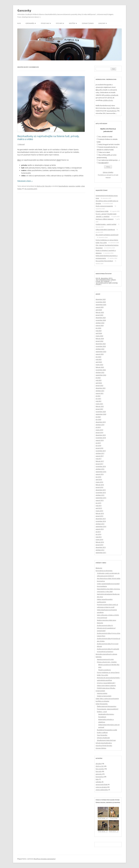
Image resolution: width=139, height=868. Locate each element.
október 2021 (100, 391)
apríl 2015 (99, 508)
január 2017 (99, 464)
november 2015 (101, 493)
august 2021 (100, 393)
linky (97, 779)
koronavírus (100, 777)
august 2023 (100, 354)
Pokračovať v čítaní (25, 181)
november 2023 (101, 346)
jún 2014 (98, 534)
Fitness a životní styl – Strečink (107, 662)
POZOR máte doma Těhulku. (106, 688)
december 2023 (101, 344)
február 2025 (100, 312)
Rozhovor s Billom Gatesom (105, 219)
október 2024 (100, 323)
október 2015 (100, 495)
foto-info (48, 186)
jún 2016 (98, 477)
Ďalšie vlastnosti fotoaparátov (107, 706)
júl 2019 (98, 427)
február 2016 (100, 485)
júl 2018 (98, 443)
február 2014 (100, 542)
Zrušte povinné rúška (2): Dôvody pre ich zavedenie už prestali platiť (106, 628)
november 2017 (101, 451)
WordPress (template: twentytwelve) (45, 859)
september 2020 (101, 414)
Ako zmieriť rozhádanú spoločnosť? (107, 235)
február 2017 (100, 461)
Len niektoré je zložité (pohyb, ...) (109, 160)
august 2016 (100, 474)
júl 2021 (98, 396)
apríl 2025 (99, 310)
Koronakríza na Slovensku (104, 571)
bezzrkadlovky (63, 186)
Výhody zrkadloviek (103, 738)
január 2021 (99, 409)
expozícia (72, 186)
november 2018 (101, 438)
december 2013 (101, 547)
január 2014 (99, 545)
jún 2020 (98, 419)
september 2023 (101, 352)
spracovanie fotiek (102, 784)
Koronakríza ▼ (31, 23)
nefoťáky (99, 782)
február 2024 (100, 338)
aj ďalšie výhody (108, 100)
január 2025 (99, 315)
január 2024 (99, 341)
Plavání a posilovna (104, 670)
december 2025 (101, 299)
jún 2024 (98, 328)
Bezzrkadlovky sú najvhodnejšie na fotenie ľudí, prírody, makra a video (48, 137)
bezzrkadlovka (112, 111)
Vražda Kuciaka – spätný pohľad (106, 224)
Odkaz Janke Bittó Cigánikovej (105, 230)
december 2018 (101, 435)
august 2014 (100, 529)
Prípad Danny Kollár (102, 211)
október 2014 (100, 524)
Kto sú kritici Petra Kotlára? (104, 261)
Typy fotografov (102, 735)
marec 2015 (99, 511)
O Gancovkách (100, 691)
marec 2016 (99, 482)
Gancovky (24, 10)
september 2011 (101, 553)
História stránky (102, 693)
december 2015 (101, 490)
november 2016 (101, 466)
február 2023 (100, 367)
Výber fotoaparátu (102, 704)
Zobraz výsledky (108, 172)
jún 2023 (98, 357)
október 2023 (100, 349)
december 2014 (101, 519)
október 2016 (100, 469)
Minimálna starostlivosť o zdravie (106, 654)
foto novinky (100, 769)
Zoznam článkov (88, 23)
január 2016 (99, 487)
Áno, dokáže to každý (105, 137)
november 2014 (101, 521)
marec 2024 (99, 336)
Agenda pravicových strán (105, 659)
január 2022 (99, 385)
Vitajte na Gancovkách (104, 696)
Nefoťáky (99, 657)
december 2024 (101, 318)
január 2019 (99, 432)
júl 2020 (98, 417)
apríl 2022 (99, 383)
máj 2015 (99, 506)
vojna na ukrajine (101, 787)
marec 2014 (99, 540)
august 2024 (100, 325)
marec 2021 (99, 404)
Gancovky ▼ (103, 23)
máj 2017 (99, 459)
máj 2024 (99, 331)
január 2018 (99, 448)
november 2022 (101, 370)
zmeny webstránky (102, 790)
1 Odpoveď (21, 144)
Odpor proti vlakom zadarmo (106, 685)
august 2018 (100, 440)
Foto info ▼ (60, 23)
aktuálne (98, 764)
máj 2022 (99, 380)
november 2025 (101, 302)
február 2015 (100, 513)
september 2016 (101, 472)
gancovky (99, 774)
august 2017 (100, 456)
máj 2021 (99, 401)
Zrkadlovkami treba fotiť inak (106, 740)
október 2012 (100, 550)
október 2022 (100, 372)
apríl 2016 (99, 479)
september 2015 (101, 498)
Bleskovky (99, 568)
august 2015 (100, 500)
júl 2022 (98, 378)
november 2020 (101, 412)
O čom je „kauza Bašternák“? (106, 683)
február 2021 (100, 406)
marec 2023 (99, 365)
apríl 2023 (99, 362)
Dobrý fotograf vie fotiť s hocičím (109, 144)
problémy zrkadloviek (111, 95)
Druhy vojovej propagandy (104, 206)
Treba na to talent (104, 152)
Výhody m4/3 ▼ (46, 23)
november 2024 (101, 320)
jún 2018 (98, 446)
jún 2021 (98, 399)
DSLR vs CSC (41, 186)
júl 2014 (98, 532)
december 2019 (101, 422)
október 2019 (100, 425)
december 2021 (101, 388)
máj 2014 (99, 537)
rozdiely (78, 186)
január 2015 (99, 516)
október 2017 (100, 453)
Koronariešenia (102, 586)
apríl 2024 (99, 333)
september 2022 (101, 375)
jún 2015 (98, 503)
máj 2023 (99, 359)
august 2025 (100, 307)
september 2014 (101, 526)
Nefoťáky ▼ (73, 23)
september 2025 (101, 305)
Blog (19, 23)
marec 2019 (99, 430)
